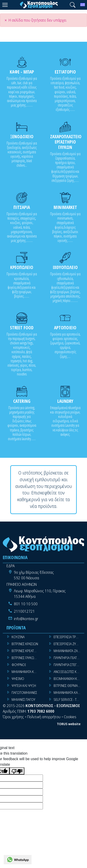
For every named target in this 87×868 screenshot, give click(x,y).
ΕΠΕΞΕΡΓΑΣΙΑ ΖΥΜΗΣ (68, 644)
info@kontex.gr (26, 619)
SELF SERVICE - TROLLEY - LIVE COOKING (69, 700)
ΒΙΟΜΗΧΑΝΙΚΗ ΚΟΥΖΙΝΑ (69, 679)
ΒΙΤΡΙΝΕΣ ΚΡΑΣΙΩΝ (25, 644)
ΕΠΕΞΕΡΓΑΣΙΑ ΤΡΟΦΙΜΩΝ (69, 637)
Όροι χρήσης (13, 717)
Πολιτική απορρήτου (44, 717)
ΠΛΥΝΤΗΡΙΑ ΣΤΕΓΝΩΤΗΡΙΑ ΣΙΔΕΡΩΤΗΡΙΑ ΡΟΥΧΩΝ (69, 665)
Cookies (70, 717)
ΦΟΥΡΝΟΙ (19, 665)
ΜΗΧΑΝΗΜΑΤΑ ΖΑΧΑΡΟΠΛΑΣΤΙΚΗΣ (69, 651)
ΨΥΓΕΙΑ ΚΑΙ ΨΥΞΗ (24, 686)
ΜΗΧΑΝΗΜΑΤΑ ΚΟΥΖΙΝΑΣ (27, 672)
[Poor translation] (17, 771)
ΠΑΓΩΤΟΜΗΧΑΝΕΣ (24, 693)
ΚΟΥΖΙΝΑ (18, 637)
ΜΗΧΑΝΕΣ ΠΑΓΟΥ (23, 700)
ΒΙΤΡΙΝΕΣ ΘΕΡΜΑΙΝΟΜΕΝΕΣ (69, 686)
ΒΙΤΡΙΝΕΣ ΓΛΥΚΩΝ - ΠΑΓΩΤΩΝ (27, 658)
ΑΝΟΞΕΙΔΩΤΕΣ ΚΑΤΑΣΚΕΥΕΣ (69, 672)
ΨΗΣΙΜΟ (18, 679)
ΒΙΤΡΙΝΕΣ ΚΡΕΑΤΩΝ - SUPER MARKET (27, 651)
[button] (73, 5)
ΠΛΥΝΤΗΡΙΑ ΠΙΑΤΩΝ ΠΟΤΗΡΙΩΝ (69, 658)
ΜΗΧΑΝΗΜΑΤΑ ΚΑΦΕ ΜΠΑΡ (69, 693)
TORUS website (69, 724)
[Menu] (5, 5)
